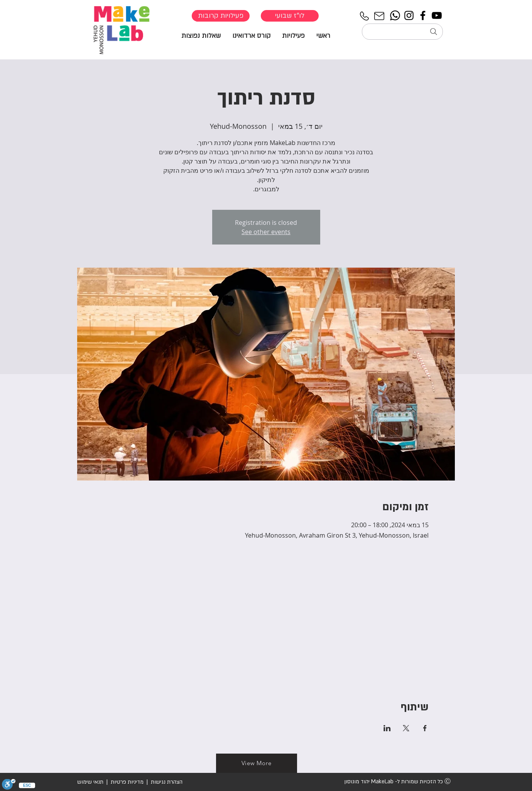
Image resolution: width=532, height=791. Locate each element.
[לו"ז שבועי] (290, 16)
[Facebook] (423, 15)
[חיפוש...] (402, 32)
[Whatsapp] (395, 15)
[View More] (257, 763)
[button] (293, 35)
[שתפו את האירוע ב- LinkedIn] (387, 728)
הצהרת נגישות (166, 782)
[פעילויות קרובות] (221, 16)
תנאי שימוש (90, 782)
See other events (266, 232)
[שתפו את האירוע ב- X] (406, 728)
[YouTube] (437, 15)
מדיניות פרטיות (127, 782)
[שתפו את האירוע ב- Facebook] (425, 728)
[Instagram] (409, 15)
